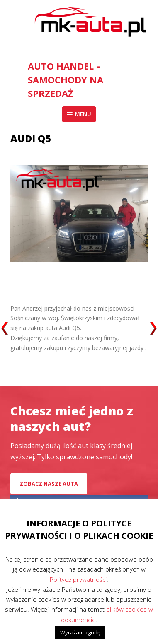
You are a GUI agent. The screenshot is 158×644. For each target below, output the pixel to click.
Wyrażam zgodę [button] (80, 632)
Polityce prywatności (78, 579)
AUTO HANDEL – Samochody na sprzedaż (66, 80)
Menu (79, 114)
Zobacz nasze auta (49, 484)
